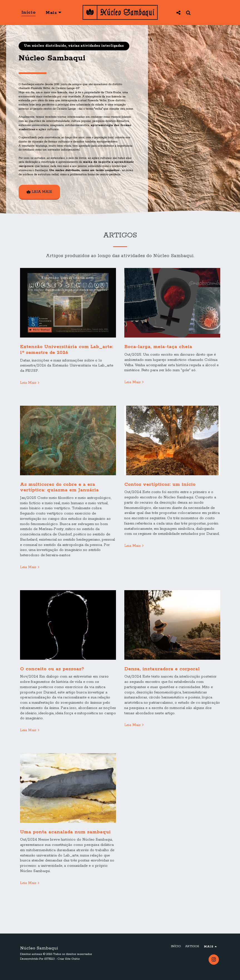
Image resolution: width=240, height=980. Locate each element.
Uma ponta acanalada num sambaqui (65, 835)
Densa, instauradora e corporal (162, 672)
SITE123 (50, 959)
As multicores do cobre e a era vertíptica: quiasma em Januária (59, 491)
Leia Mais (30, 386)
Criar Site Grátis (69, 959)
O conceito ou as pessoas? (52, 672)
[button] (178, 13)
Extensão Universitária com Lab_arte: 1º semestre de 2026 (67, 353)
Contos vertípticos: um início (160, 488)
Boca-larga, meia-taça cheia (158, 350)
